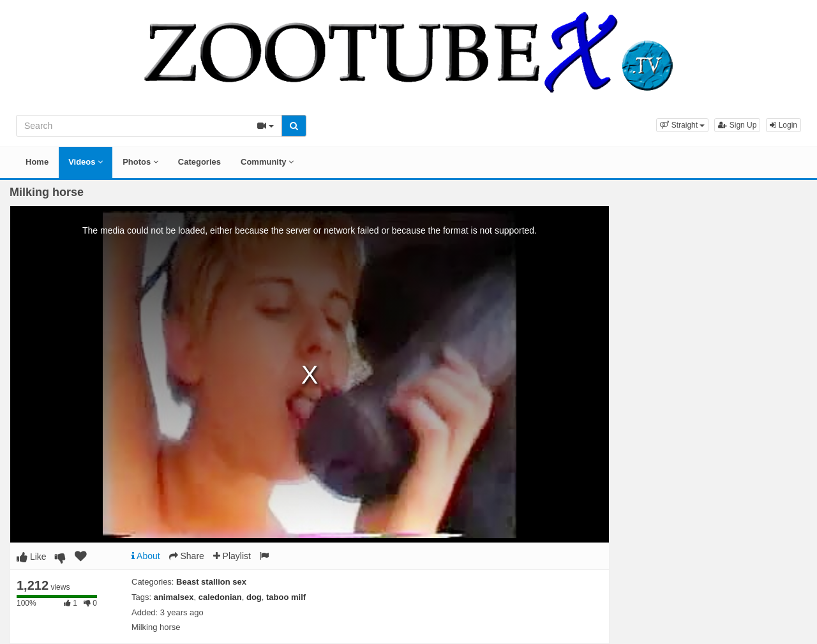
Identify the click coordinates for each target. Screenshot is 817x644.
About (146, 556)
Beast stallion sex (211, 582)
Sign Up (737, 125)
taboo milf (286, 597)
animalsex (174, 597)
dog (254, 597)
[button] (682, 125)
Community (267, 162)
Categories (199, 162)
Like (32, 557)
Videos (86, 162)
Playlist (232, 556)
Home (37, 162)
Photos (140, 162)
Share (187, 556)
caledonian (220, 597)
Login (783, 125)
